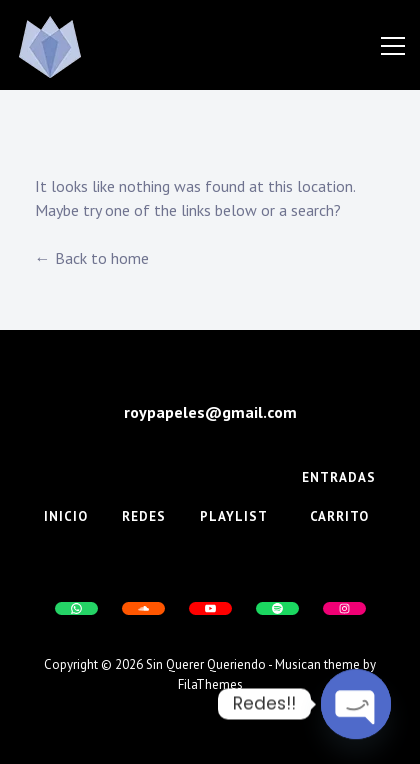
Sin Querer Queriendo (206, 664)
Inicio (66, 516)
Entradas (339, 477)
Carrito (339, 516)
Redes (144, 516)
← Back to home (92, 258)
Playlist (234, 516)
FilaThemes (210, 684)
